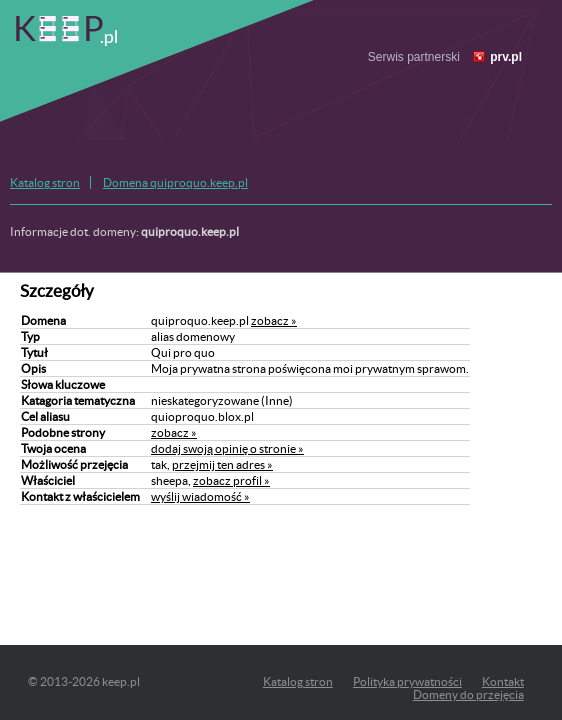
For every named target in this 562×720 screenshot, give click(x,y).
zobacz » (274, 320)
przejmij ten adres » (222, 464)
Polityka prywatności (407, 681)
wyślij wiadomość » (200, 496)
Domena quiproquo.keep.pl (175, 182)
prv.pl (506, 57)
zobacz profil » (231, 480)
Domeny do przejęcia (468, 694)
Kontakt (503, 681)
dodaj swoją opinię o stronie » (227, 448)
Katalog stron (45, 182)
